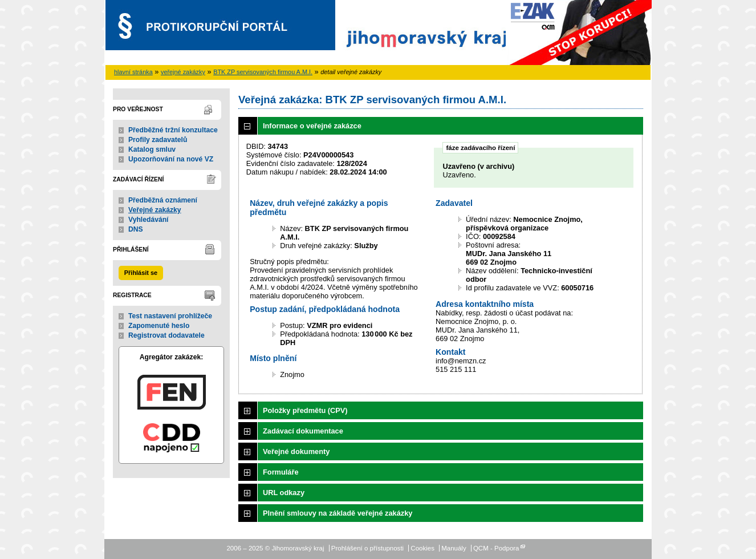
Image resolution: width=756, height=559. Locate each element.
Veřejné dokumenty (296, 451)
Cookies (422, 548)
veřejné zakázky (183, 72)
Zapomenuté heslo (159, 326)
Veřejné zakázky (155, 210)
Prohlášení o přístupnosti (367, 548)
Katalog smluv (152, 149)
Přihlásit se (141, 273)
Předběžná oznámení (163, 200)
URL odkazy (284, 493)
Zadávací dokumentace (303, 431)
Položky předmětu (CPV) (305, 410)
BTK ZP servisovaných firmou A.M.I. (263, 72)
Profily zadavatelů (158, 140)
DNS (136, 229)
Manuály (454, 548)
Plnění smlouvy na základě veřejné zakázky (338, 513)
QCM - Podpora (496, 548)
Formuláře (281, 472)
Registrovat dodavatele (166, 335)
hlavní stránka (133, 72)
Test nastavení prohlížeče (170, 316)
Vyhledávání (149, 220)
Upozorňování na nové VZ (171, 159)
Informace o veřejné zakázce (312, 126)
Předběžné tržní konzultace (173, 130)
